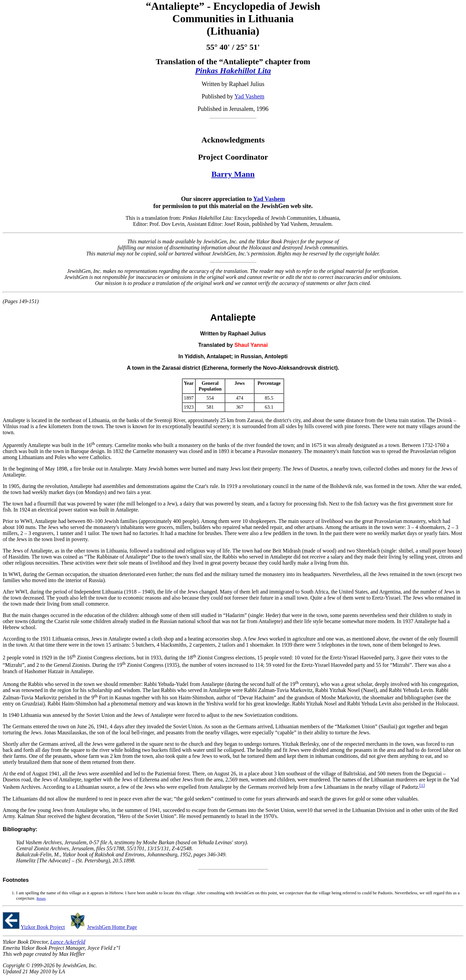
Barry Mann (233, 174)
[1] (422, 785)
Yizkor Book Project (43, 927)
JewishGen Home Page (112, 927)
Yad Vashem (249, 96)
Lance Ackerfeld (68, 942)
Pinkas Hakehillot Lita (233, 71)
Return (41, 899)
